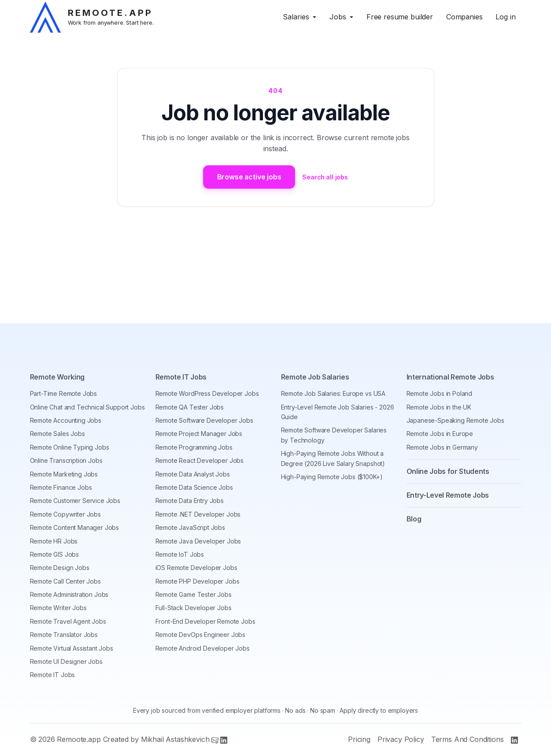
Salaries (296, 17)
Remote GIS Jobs (55, 554)
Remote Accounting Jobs (66, 420)
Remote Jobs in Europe (440, 434)
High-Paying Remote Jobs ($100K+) (332, 477)
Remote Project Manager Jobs (199, 434)
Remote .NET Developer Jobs (198, 514)
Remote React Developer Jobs (200, 460)
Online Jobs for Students (448, 471)
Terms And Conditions (468, 740)
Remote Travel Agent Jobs (68, 621)
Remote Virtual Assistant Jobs (72, 648)
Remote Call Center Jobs (65, 581)
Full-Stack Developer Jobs (194, 608)
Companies (464, 17)
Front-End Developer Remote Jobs (205, 621)
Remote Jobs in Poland (440, 393)
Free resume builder (400, 17)
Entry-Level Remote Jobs (448, 495)
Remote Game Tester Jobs (194, 594)
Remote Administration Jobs (69, 594)
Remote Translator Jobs (64, 635)
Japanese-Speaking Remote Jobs (455, 420)
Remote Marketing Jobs (64, 474)
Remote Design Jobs (60, 568)
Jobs (338, 17)
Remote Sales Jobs (57, 434)
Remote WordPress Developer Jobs (207, 393)
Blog (414, 519)
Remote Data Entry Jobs (190, 501)
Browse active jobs (249, 177)
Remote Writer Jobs (58, 608)
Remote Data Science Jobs (194, 487)
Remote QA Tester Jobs (190, 407)
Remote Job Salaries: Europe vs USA (333, 393)
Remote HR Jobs (54, 541)
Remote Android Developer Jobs (203, 648)
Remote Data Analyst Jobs (193, 474)
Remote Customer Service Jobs (75, 501)
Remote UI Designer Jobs (66, 661)
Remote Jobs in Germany (442, 447)
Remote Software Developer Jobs (204, 420)
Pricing (359, 740)
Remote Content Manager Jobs (75, 527)
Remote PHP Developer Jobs (198, 581)
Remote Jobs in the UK (439, 407)
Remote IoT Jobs (180, 554)
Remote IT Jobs (53, 675)
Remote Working (57, 377)
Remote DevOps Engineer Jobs (201, 635)
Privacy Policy (401, 740)
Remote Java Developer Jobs (198, 541)
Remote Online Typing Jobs (70, 447)
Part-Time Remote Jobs (64, 393)
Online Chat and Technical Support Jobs (87, 407)
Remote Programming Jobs (194, 447)
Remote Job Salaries (315, 377)
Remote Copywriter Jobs (65, 514)
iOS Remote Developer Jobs (196, 568)
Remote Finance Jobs (61, 487)
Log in (505, 17)
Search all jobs (326, 177)
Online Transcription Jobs (66, 460)
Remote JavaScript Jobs (190, 527)
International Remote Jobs (450, 377)
